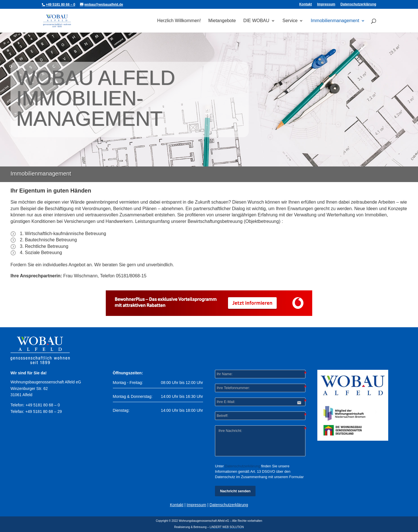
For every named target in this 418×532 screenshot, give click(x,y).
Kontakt (306, 4)
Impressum (326, 4)
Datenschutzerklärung (358, 4)
